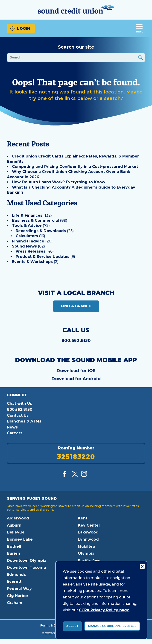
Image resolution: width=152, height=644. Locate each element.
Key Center (89, 525)
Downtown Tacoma (26, 567)
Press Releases (31, 251)
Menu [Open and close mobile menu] (140, 28)
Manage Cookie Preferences (112, 626)
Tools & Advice (27, 226)
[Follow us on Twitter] (75, 476)
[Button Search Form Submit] (141, 58)
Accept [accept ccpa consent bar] (72, 626)
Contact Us (18, 415)
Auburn (14, 525)
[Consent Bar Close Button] (142, 566)
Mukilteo (86, 546)
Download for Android (76, 379)
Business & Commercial (35, 220)
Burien (13, 553)
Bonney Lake (20, 539)
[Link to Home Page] (76, 10)
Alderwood (18, 518)
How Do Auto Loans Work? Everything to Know (59, 182)
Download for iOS (76, 371)
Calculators (27, 236)
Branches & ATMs (24, 421)
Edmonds (16, 575)
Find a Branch (76, 306)
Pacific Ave (89, 561)
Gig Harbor (18, 596)
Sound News (24, 246)
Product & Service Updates (42, 257)
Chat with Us (19, 404)
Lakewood (88, 532)
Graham (15, 603)
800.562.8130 (76, 341)
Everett (14, 581)
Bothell (14, 546)
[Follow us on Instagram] (84, 476)
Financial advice (28, 241)
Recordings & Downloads (41, 231)
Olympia (86, 553)
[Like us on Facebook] (66, 476)
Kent (83, 518)
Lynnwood (88, 539)
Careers (15, 433)
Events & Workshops (32, 262)
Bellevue (16, 532)
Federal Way (19, 589)
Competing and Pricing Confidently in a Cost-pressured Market (75, 167)
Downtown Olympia (27, 561)
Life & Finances (27, 215)
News (12, 427)
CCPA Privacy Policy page (104, 610)
